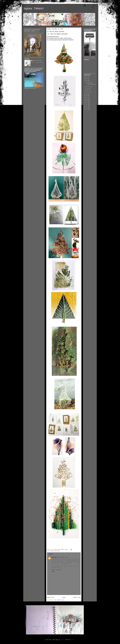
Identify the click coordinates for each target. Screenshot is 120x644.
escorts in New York (57, 570)
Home (64, 597)
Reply (53, 572)
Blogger (73, 640)
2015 (87, 101)
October (88, 87)
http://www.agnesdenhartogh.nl (32, 32)
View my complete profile (37, 62)
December (89, 82)
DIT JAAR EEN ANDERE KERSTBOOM (91, 84)
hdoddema (62, 640)
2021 (87, 79)
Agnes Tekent (34, 9)
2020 (87, 80)
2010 (87, 109)
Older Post (77, 597)
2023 (87, 77)
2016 (87, 99)
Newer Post (51, 597)
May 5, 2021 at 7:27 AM (62, 557)
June (88, 88)
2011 (87, 108)
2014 (87, 102)
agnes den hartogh (55, 551)
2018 (87, 96)
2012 (87, 106)
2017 (87, 97)
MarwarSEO (54, 557)
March (88, 92)
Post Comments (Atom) (59, 600)
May (87, 90)
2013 (87, 104)
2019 (87, 94)
